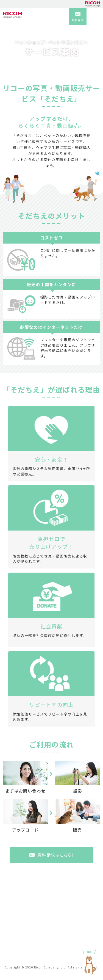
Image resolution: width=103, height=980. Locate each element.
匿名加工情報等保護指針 (23, 948)
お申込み (10, 954)
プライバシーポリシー (73, 937)
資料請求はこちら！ (56, 855)
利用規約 (62, 930)
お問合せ (78, 20)
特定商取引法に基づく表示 (76, 948)
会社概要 (10, 930)
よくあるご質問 (16, 924)
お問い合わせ (65, 924)
